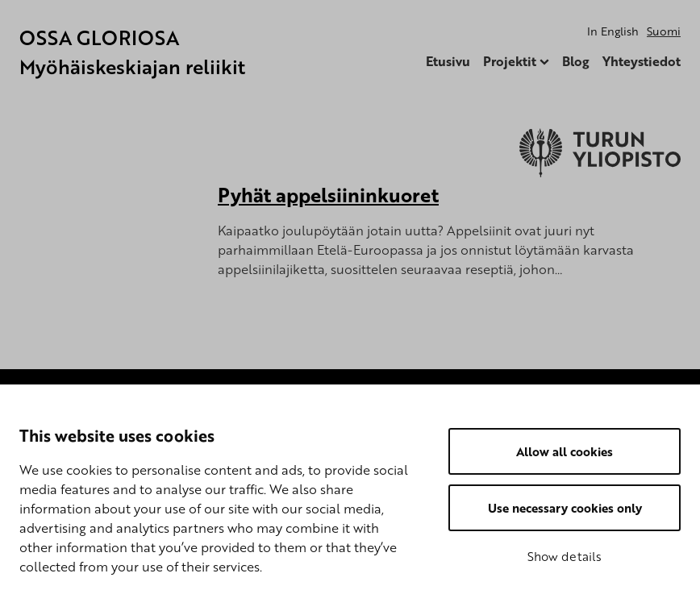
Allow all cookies (565, 451)
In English (613, 31)
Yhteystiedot (642, 61)
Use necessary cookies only (565, 508)
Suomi (664, 31)
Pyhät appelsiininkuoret (328, 195)
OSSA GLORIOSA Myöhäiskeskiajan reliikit (132, 52)
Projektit (510, 61)
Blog (576, 61)
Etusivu (448, 61)
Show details (565, 556)
